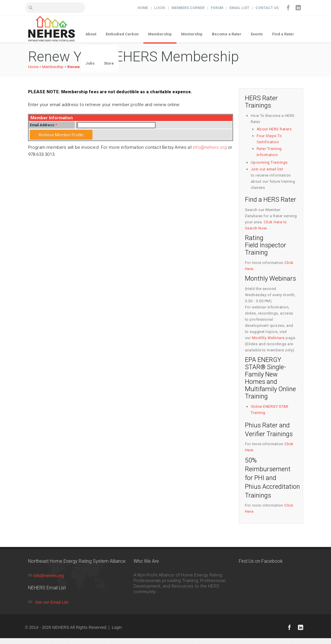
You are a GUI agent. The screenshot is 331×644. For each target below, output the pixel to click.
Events (257, 34)
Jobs (90, 63)
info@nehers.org (210, 147)
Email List (239, 8)
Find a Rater (283, 34)
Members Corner (188, 8)
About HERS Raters (274, 129)
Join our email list (267, 169)
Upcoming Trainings (269, 162)
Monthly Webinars (268, 338)
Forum (217, 8)
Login (160, 8)
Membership (160, 34)
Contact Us (267, 8)
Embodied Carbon (122, 34)
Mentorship (192, 34)
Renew (74, 67)
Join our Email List (51, 602)
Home (143, 8)
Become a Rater (227, 34)
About (91, 34)
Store (109, 63)
